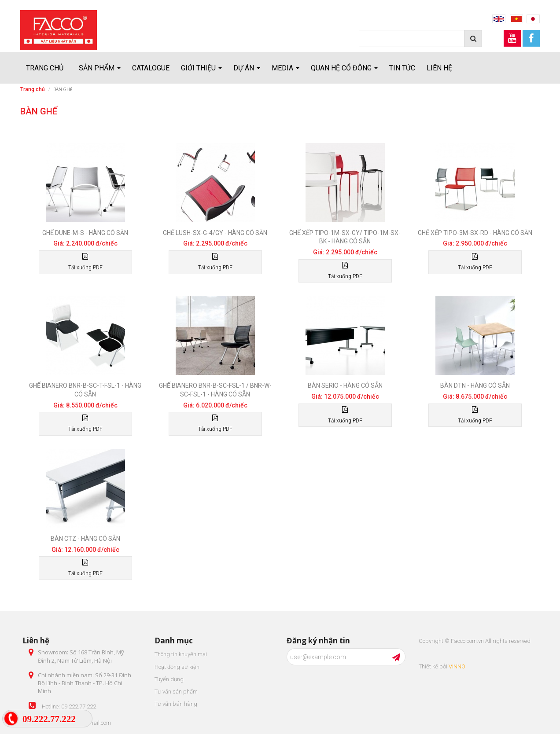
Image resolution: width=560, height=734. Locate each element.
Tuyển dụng (169, 679)
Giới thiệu (201, 68)
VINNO (457, 666)
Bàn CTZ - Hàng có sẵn (85, 539)
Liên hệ (439, 68)
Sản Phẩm (100, 68)
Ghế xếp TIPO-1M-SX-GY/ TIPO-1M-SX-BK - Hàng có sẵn (345, 237)
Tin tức (402, 68)
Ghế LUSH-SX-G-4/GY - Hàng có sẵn (215, 233)
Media (286, 68)
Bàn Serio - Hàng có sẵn (345, 385)
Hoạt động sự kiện (177, 667)
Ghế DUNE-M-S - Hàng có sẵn (85, 233)
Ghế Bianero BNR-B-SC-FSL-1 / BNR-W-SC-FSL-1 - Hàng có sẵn (215, 390)
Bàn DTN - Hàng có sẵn (475, 385)
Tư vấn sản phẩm (176, 692)
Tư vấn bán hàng (176, 704)
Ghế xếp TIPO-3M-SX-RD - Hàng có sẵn (475, 233)
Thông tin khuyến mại (181, 654)
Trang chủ (45, 68)
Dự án (247, 68)
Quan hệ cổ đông (344, 68)
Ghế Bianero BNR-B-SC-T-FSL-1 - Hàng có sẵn (85, 390)
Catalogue (151, 68)
